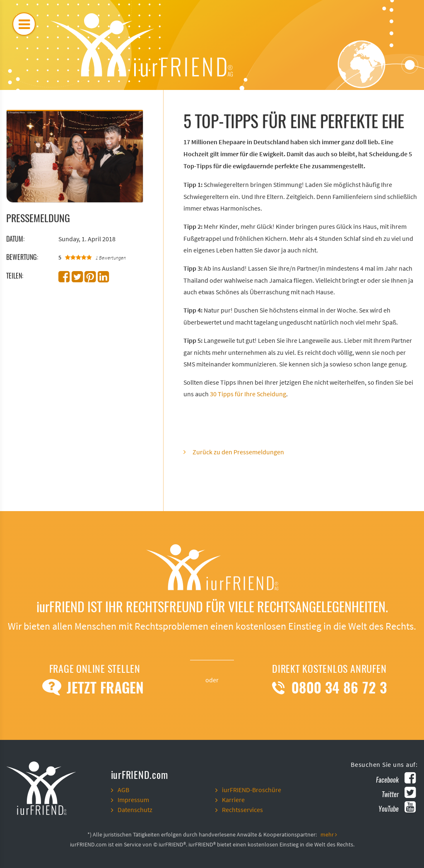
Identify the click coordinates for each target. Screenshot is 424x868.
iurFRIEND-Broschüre (252, 790)
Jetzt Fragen (95, 688)
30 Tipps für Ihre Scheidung (248, 394)
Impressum (133, 800)
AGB (123, 790)
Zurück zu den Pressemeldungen (238, 452)
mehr (329, 835)
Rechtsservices (242, 810)
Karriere (233, 800)
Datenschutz (135, 810)
